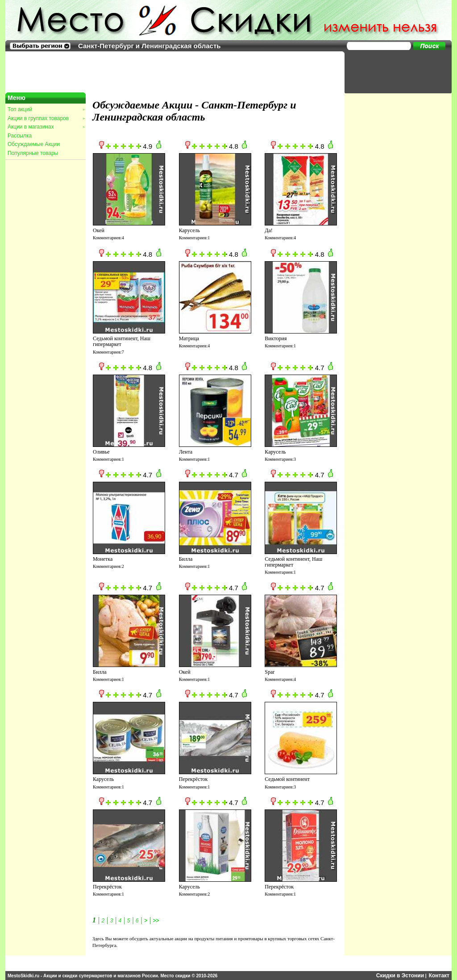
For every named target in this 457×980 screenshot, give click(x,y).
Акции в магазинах (46, 127)
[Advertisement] (394, 71)
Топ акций (46, 109)
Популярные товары (33, 153)
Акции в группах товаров (46, 118)
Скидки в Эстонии (400, 976)
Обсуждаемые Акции (34, 144)
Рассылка (20, 136)
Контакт (439, 976)
